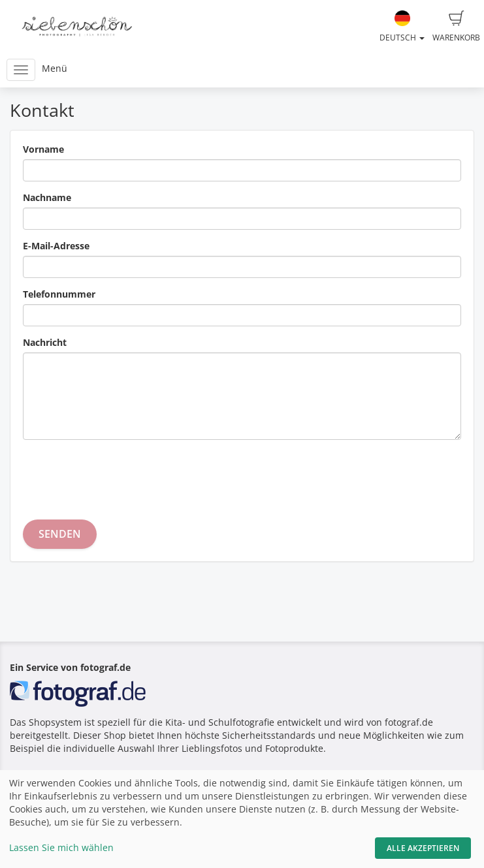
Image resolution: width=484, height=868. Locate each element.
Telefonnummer (59, 294)
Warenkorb (456, 27)
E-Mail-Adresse (56, 246)
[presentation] (122, 475)
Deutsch (402, 27)
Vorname (43, 149)
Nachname (47, 197)
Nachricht (45, 342)
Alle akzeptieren (423, 848)
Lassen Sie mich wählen (61, 847)
